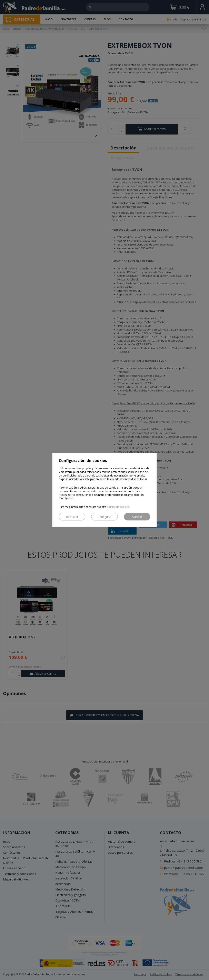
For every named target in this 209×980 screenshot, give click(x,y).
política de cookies (118, 507)
